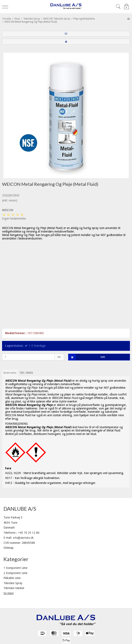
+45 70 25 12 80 (29, 533)
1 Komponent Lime (15, 568)
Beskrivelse (10, 373)
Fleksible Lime (12, 578)
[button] (66, 34)
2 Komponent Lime (15, 573)
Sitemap (9, 548)
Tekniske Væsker (14, 588)
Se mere (9, 593)
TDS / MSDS (26, 373)
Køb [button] (87, 357)
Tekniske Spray (13, 583)
